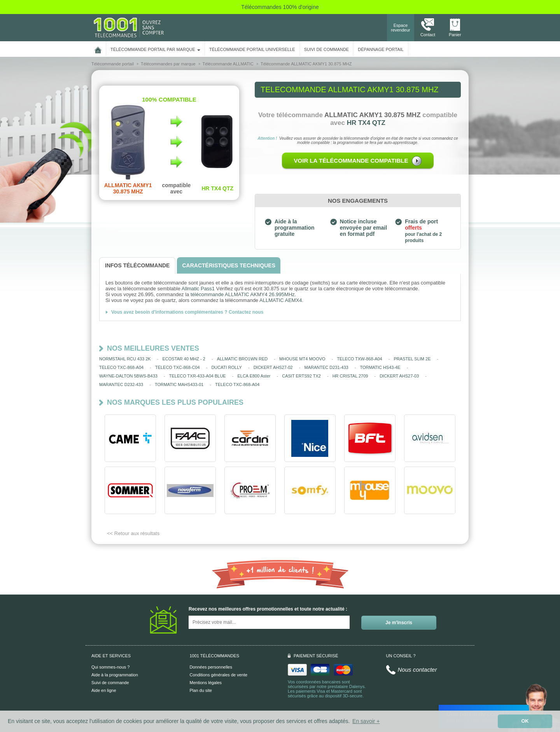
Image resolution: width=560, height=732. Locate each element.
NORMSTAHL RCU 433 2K (125, 359)
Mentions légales (206, 683)
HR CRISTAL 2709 (350, 376)
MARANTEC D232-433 (121, 384)
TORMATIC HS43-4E (380, 367)
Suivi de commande (110, 683)
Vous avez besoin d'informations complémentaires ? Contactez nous (187, 312)
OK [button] (525, 721)
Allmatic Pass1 (198, 289)
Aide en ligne (104, 690)
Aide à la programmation (115, 675)
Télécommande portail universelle (252, 49)
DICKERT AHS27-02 (273, 367)
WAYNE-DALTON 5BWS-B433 (128, 376)
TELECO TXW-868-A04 (359, 359)
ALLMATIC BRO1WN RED (242, 359)
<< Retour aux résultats (133, 533)
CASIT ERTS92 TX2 (301, 376)
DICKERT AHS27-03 (399, 376)
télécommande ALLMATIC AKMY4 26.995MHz (243, 294)
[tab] (137, 266)
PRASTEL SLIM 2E (412, 359)
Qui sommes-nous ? (110, 667)
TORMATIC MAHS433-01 (179, 384)
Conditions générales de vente (219, 675)
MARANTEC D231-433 (326, 367)
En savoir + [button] (366, 721)
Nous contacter (417, 670)
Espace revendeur (401, 28)
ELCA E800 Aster (254, 376)
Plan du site (201, 690)
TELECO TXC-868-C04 (178, 367)
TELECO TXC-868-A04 (121, 367)
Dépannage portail (381, 49)
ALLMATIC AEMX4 (281, 300)
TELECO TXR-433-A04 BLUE (198, 376)
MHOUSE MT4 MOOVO (302, 359)
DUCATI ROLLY (226, 367)
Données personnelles (211, 667)
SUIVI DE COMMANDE (327, 49)
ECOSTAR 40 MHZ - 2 (184, 359)
